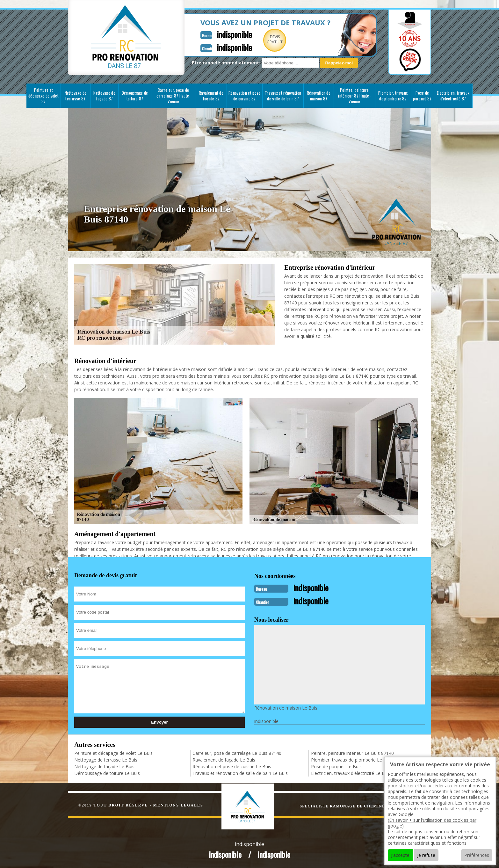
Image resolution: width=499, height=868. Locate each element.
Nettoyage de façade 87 (104, 96)
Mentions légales (178, 805)
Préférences (477, 855)
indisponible (218, 34)
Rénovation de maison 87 (319, 96)
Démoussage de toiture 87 (135, 96)
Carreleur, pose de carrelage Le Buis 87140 (237, 752)
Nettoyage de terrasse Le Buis (106, 759)
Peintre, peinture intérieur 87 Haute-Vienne (354, 96)
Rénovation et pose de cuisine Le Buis (232, 766)
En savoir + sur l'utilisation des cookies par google (432, 823)
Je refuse (426, 855)
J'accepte (400, 855)
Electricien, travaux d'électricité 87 (453, 96)
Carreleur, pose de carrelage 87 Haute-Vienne (174, 96)
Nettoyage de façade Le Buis (104, 766)
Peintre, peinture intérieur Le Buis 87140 (352, 752)
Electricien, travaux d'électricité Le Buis (351, 773)
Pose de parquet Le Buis (336, 766)
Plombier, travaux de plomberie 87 (393, 96)
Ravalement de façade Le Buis (224, 759)
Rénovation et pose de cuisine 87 (244, 96)
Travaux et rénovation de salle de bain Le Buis (240, 773)
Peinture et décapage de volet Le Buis (113, 752)
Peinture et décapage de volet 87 (43, 96)
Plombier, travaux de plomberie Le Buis (352, 759)
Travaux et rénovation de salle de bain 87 (283, 96)
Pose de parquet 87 (422, 96)
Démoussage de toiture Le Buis (107, 773)
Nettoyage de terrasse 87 (76, 96)
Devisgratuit (260, 39)
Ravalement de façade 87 (211, 96)
